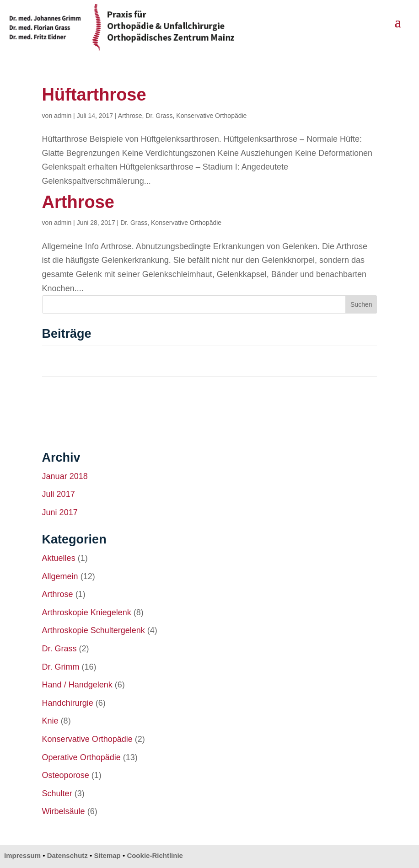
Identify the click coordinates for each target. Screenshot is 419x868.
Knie (50, 721)
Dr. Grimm (61, 667)
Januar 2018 (65, 476)
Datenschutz (67, 855)
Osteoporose (66, 775)
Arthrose (130, 116)
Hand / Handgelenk (77, 685)
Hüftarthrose (94, 95)
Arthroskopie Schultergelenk (94, 630)
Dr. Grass (159, 116)
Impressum (22, 855)
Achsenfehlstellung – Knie (88, 391)
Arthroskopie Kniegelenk (87, 612)
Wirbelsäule (64, 811)
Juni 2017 (60, 512)
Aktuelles (59, 558)
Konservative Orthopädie (211, 116)
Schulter (57, 793)
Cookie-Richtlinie (155, 855)
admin (63, 116)
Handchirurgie (68, 703)
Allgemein (60, 576)
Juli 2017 (59, 494)
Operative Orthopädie (81, 757)
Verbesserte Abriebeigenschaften (100, 422)
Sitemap (107, 855)
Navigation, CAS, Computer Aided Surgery (116, 360)
